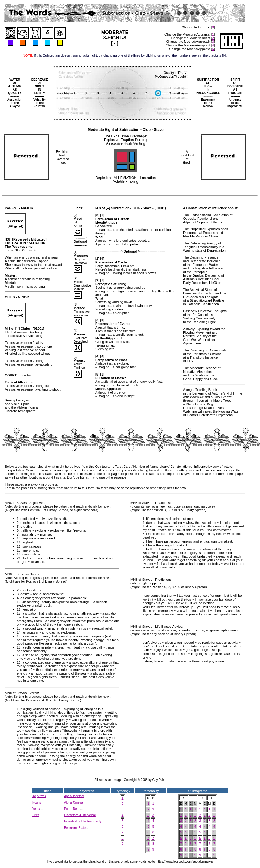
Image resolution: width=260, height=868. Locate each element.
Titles (36, 815)
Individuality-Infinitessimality (83, 821)
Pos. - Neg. (72, 809)
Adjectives (39, 796)
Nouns (37, 802)
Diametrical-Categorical (80, 815)
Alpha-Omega (74, 802)
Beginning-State (75, 828)
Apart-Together (74, 796)
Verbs (36, 809)
